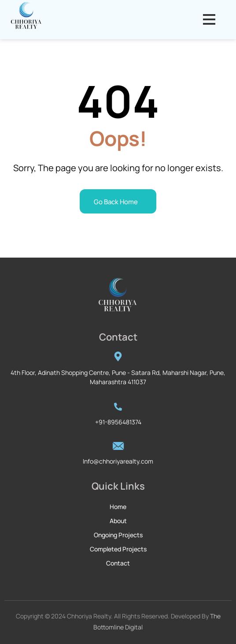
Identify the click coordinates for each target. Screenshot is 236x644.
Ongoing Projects (118, 535)
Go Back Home (116, 202)
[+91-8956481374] (118, 406)
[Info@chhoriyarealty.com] (118, 446)
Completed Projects (118, 549)
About (118, 521)
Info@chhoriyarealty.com (118, 461)
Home (118, 507)
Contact (118, 563)
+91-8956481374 (118, 422)
